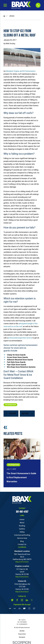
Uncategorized (10, 405)
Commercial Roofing (22, 535)
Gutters (22, 529)
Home (22, 520)
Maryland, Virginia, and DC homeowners (21, 71)
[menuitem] (22, 631)
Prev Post (11, 414)
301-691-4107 (22, 512)
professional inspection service (20, 338)
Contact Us (22, 544)
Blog (22, 541)
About (22, 523)
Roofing (22, 526)
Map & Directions (22, 562)
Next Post (27, 414)
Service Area (22, 538)
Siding (22, 532)
